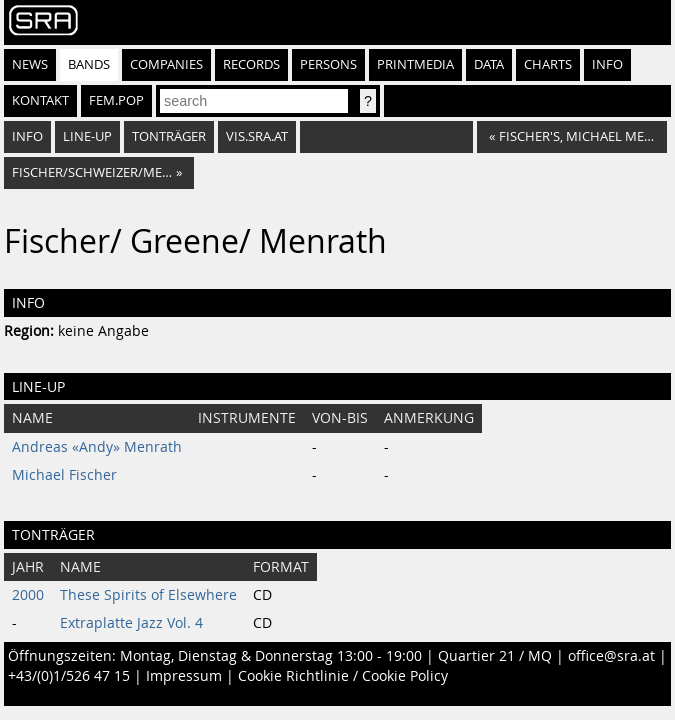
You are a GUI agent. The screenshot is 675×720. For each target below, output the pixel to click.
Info (607, 64)
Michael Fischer (64, 475)
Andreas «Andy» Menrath (97, 447)
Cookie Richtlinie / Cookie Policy (343, 676)
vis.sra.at (257, 136)
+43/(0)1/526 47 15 (69, 676)
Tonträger (169, 136)
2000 (28, 595)
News (30, 64)
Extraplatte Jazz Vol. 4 (131, 623)
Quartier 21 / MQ (495, 656)
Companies (166, 64)
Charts (548, 64)
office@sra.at (611, 656)
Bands (89, 64)
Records (251, 64)
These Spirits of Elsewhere (148, 595)
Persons (328, 64)
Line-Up (87, 136)
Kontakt (40, 100)
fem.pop (116, 100)
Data (489, 64)
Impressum (184, 676)
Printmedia (415, 64)
